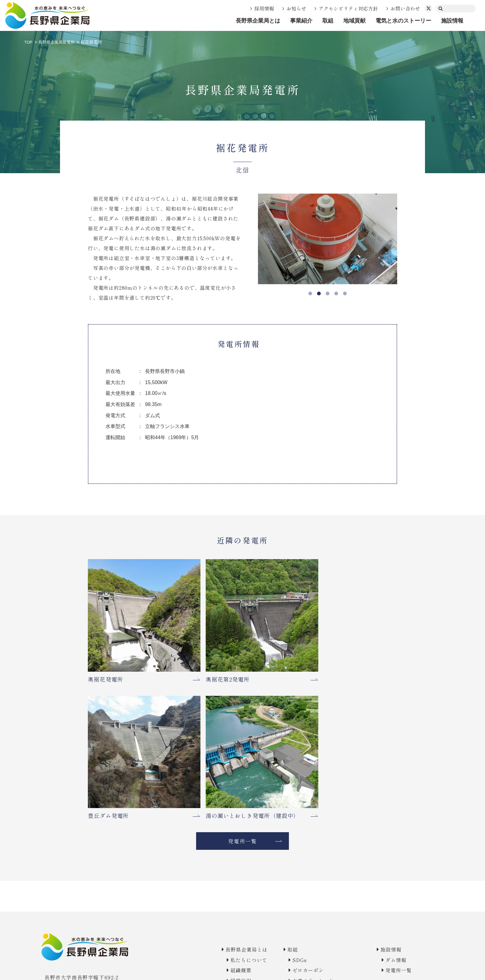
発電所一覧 (243, 673)
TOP (29, 42)
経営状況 (226, 813)
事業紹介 (301, 21)
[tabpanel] (328, 239)
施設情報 (452, 21)
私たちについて (235, 793)
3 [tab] (328, 293)
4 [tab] (336, 293)
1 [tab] (310, 293)
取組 (328, 21)
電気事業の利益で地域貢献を (318, 857)
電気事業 (226, 839)
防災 (287, 832)
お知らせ (296, 8)
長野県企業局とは (258, 21)
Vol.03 (290, 914)
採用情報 (264, 8)
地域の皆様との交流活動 (312, 868)
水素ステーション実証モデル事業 (304, 817)
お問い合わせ (405, 8)
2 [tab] (319, 293)
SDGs (289, 793)
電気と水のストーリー (403, 21)
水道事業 (226, 849)
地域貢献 (354, 21)
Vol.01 (290, 893)
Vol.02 (290, 904)
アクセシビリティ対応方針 (348, 8)
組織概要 (226, 803)
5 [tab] (345, 293)
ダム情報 (392, 793)
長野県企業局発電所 (58, 42)
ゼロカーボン (298, 803)
